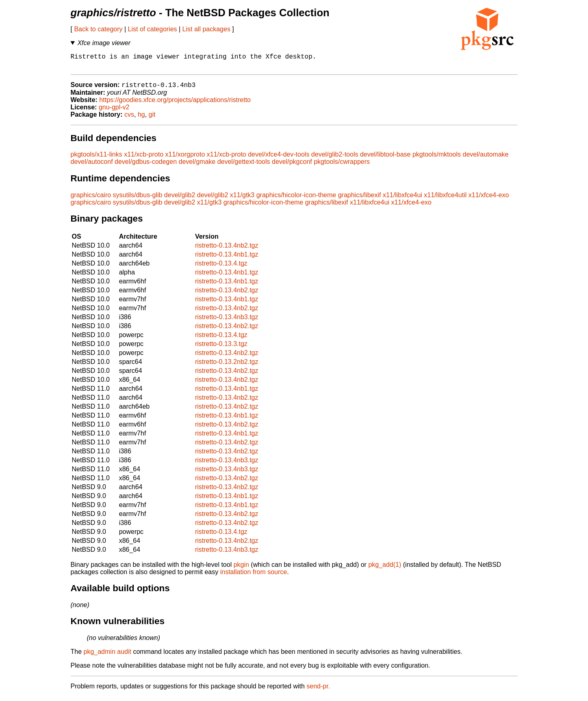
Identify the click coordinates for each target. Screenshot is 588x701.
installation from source (254, 576)
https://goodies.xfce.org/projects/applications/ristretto (175, 104)
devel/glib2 (180, 199)
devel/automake (486, 159)
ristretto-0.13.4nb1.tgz (227, 259)
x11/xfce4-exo (489, 199)
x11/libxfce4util (445, 199)
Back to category (98, 29)
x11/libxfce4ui (402, 199)
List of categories (153, 29)
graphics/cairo (91, 199)
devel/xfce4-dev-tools (279, 159)
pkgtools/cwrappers (342, 166)
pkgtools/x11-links (97, 159)
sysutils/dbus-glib (138, 199)
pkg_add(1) (385, 569)
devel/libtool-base (385, 159)
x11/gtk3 (242, 199)
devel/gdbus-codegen (146, 166)
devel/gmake (197, 166)
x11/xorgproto (185, 159)
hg (141, 119)
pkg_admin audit (107, 656)
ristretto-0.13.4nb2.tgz (227, 250)
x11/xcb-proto (144, 159)
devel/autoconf (92, 166)
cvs (129, 119)
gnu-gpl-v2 (114, 112)
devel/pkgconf (292, 166)
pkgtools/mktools (437, 159)
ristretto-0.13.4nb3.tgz (227, 321)
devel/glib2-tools (335, 159)
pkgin (241, 569)
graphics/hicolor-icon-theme (296, 199)
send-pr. (318, 691)
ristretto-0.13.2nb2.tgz (227, 366)
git (152, 119)
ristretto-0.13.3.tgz (221, 348)
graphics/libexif (360, 199)
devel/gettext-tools (244, 166)
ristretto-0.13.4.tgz (221, 268)
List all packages (206, 29)
